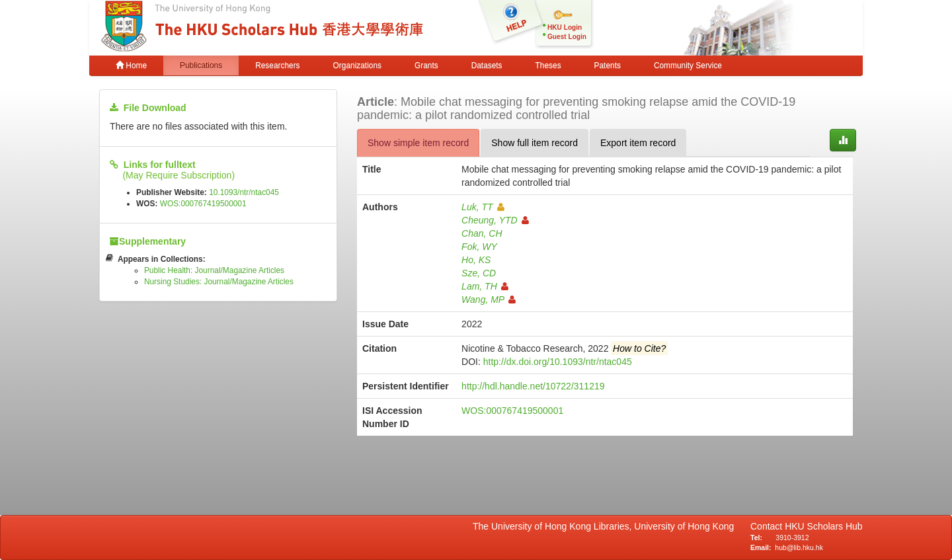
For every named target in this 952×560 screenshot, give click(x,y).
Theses (548, 65)
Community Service (688, 65)
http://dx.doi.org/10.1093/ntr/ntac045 (558, 362)
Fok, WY (479, 247)
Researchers (277, 65)
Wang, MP (489, 300)
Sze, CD (479, 273)
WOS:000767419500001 (203, 204)
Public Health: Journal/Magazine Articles (214, 270)
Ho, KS (476, 260)
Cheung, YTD (495, 220)
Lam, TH (485, 286)
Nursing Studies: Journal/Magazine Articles (219, 282)
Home (131, 65)
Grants (426, 65)
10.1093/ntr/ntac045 (244, 192)
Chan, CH (482, 233)
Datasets (487, 65)
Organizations (357, 65)
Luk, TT (483, 207)
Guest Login (567, 37)
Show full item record (535, 143)
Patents (608, 65)
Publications (201, 65)
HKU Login (565, 27)
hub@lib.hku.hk (799, 547)
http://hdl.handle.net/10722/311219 (533, 386)
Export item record (638, 143)
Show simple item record (418, 143)
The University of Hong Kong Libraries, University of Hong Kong (606, 526)
